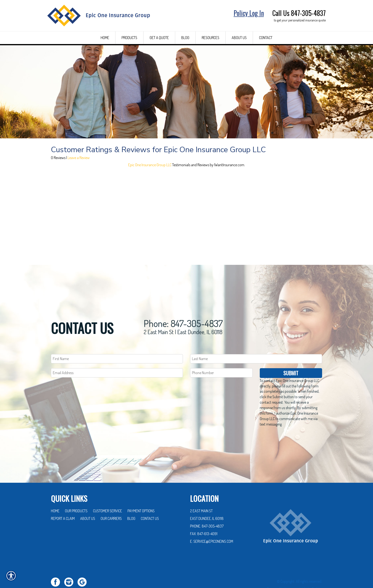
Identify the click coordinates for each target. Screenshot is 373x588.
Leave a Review (79, 184)
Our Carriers (111, 502)
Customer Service (108, 494)
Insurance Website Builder (303, 572)
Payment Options (141, 494)
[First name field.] (117, 342)
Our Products (76, 494)
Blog (131, 502)
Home (55, 494)
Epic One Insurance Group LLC (150, 191)
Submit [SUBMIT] (291, 356)
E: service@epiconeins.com (212, 525)
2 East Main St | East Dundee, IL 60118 (183, 315)
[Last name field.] (256, 342)
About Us (88, 502)
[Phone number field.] (221, 356)
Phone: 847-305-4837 (183, 307)
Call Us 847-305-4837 (299, 13)
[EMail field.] (117, 356)
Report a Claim (63, 502)
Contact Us (150, 502)
